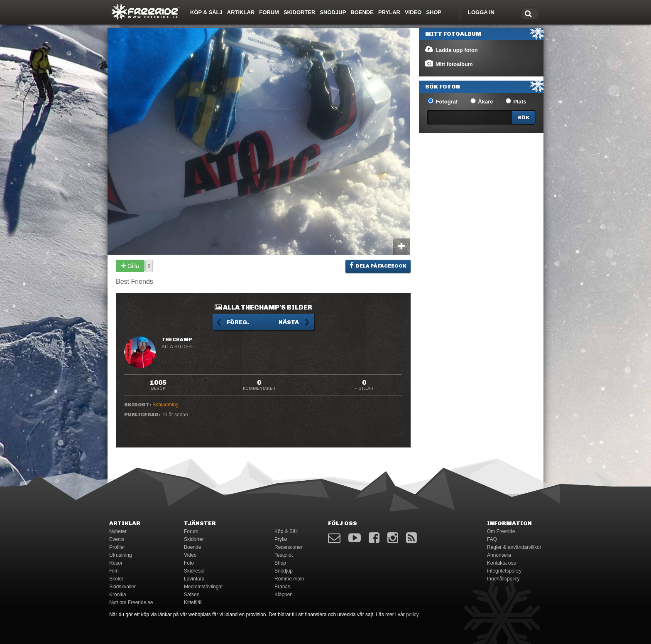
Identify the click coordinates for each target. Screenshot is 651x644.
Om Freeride (501, 531)
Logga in (481, 12)
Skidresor (195, 571)
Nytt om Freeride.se (131, 602)
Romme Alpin (289, 579)
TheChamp (177, 339)
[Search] (523, 118)
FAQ (492, 539)
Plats (516, 101)
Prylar (389, 12)
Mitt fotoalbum (449, 64)
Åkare (482, 101)
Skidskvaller (122, 587)
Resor (116, 563)
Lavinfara (194, 579)
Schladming (165, 405)
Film (114, 571)
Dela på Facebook (378, 265)
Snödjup (333, 12)
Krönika (118, 595)
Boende (362, 12)
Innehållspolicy (503, 579)
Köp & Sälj (206, 12)
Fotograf (443, 101)
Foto (189, 563)
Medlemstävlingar (203, 587)
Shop (434, 12)
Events (117, 539)
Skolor (116, 579)
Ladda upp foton (451, 49)
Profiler (117, 547)
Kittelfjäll (193, 602)
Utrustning (121, 555)
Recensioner (288, 547)
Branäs (282, 587)
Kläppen (284, 595)
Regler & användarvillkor (514, 547)
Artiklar (241, 12)
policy (412, 615)
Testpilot (284, 555)
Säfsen (192, 595)
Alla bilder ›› (179, 347)
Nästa (289, 322)
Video (413, 12)
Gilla (130, 266)
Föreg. (238, 322)
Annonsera (499, 555)
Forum (269, 12)
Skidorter (300, 12)
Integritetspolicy (504, 571)
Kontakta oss (501, 563)
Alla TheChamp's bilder (263, 307)
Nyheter (118, 531)
